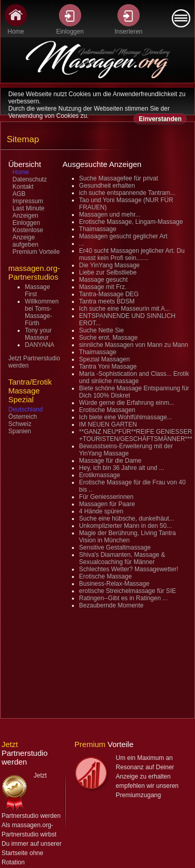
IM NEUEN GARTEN (108, 424)
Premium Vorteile (36, 252)
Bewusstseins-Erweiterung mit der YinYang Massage (126, 450)
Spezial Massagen (104, 359)
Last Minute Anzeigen (28, 212)
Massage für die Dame (110, 461)
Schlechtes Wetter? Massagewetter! (129, 569)
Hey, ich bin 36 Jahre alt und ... (122, 468)
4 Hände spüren (101, 511)
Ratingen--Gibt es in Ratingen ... (123, 598)
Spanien (20, 431)
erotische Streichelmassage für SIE (128, 591)
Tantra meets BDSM (107, 301)
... (82, 243)
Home (21, 172)
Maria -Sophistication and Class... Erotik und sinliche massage (134, 377)
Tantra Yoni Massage (108, 367)
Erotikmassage (100, 475)
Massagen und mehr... (110, 215)
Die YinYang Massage (109, 265)
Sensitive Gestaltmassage (115, 547)
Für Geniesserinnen (106, 497)
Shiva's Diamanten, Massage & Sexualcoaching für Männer (122, 558)
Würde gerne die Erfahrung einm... (127, 403)
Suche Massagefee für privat (119, 178)
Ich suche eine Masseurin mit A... (125, 309)
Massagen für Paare (107, 504)
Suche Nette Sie (102, 330)
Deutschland (26, 409)
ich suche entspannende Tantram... (128, 193)
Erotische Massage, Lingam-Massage (131, 222)
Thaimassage (98, 229)
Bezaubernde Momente (111, 605)
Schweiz (20, 424)
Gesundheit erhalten (107, 186)
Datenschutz (30, 179)
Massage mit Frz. (103, 287)
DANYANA (40, 345)
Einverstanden (160, 119)
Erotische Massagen (107, 410)
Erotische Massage (106, 576)
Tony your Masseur (38, 334)
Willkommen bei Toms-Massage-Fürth (42, 312)
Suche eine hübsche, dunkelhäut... (127, 519)
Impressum (28, 201)
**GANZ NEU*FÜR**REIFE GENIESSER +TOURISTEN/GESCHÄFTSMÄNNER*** (136, 435)
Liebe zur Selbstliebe (108, 272)
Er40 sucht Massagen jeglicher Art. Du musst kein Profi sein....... (132, 254)
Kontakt (23, 187)
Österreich (22, 417)
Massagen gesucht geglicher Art (123, 236)
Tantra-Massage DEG (109, 294)
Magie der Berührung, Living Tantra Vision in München (128, 537)
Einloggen (26, 223)
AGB (19, 194)
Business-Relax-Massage (114, 584)
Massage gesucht (103, 280)
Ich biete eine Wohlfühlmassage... (126, 417)
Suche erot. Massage (108, 338)
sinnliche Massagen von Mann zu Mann (134, 345)
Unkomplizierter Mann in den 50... (125, 526)
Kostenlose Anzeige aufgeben (28, 237)
